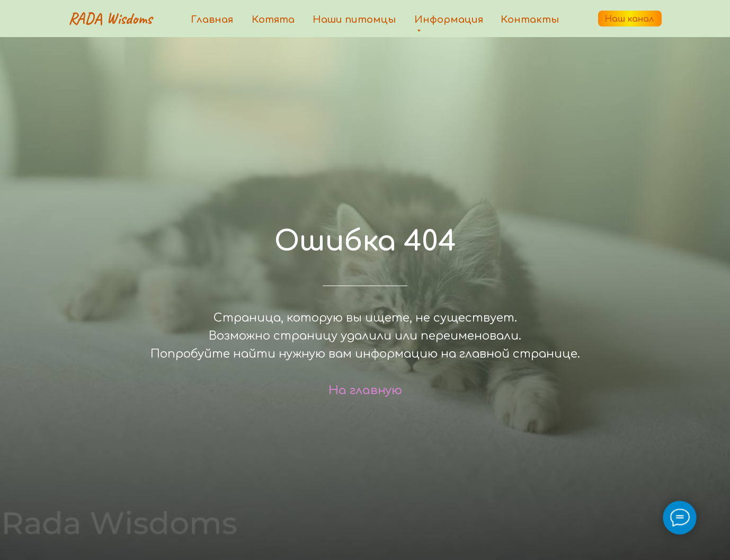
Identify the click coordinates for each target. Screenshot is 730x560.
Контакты (530, 20)
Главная (212, 20)
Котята (273, 20)
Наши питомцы (354, 20)
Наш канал (629, 19)
